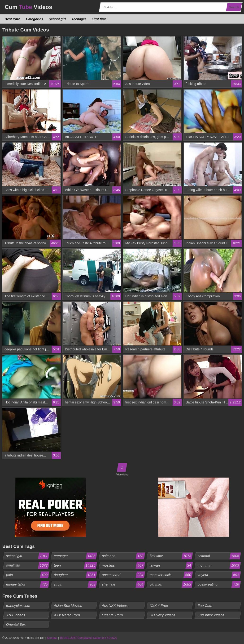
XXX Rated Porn (67, 615)
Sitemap (52, 638)
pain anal (123, 556)
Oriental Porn (112, 615)
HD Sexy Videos (163, 615)
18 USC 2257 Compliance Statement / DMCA (88, 638)
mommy (219, 565)
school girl (28, 556)
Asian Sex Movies (68, 606)
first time (171, 556)
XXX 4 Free (159, 606)
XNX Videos (16, 615)
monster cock (171, 575)
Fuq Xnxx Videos (211, 615)
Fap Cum (205, 606)
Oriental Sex (16, 624)
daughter (75, 575)
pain (28, 575)
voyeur (219, 575)
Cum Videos (28, 7)
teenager (75, 556)
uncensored (123, 575)
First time (99, 19)
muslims (123, 565)
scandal (219, 556)
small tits (28, 565)
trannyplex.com (18, 606)
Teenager (79, 19)
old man (171, 584)
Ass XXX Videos (115, 606)
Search (234, 7)
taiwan (171, 565)
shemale (123, 584)
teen (75, 565)
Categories (35, 19)
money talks (28, 584)
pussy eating (219, 584)
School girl (57, 19)
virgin (75, 584)
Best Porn (13, 19)
